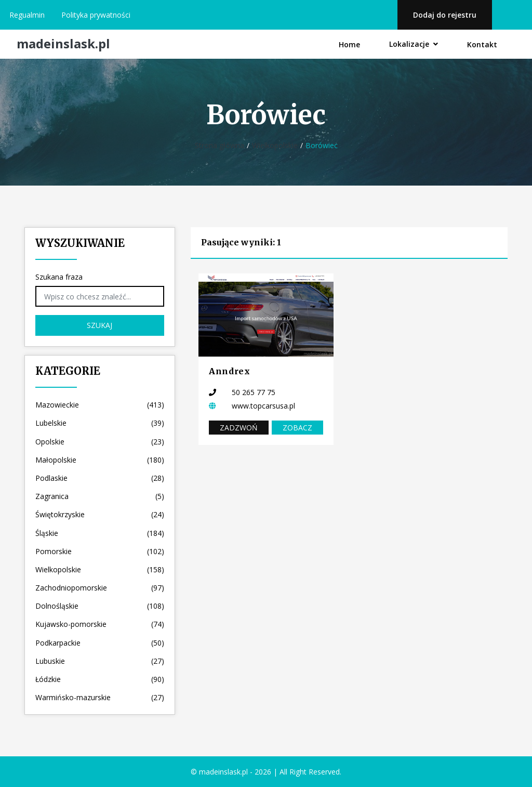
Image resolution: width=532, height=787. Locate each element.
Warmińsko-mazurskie (100, 697)
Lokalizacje (414, 44)
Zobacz (297, 428)
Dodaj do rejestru (445, 15)
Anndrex (229, 371)
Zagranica (100, 496)
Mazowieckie (100, 405)
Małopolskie (100, 460)
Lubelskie (100, 423)
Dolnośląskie (100, 606)
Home (349, 44)
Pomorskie (100, 551)
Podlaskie (100, 478)
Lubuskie (100, 661)
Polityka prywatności (96, 15)
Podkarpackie (100, 643)
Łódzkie (100, 679)
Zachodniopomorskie (100, 588)
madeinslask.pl (63, 44)
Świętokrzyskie (100, 514)
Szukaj (99, 325)
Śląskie (100, 533)
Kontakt (482, 44)
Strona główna (220, 145)
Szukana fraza (59, 277)
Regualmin (27, 15)
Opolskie (100, 442)
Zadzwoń (239, 428)
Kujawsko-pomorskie (100, 624)
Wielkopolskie (275, 145)
